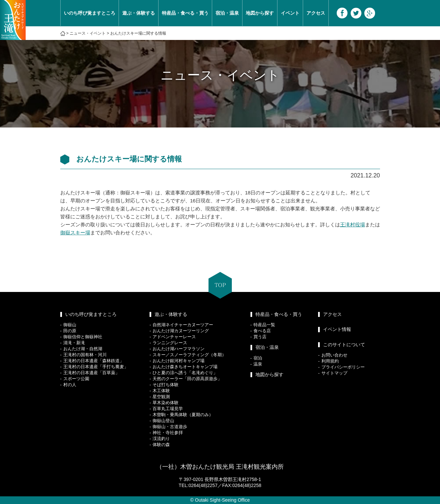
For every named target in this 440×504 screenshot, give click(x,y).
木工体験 (161, 391)
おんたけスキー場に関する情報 (138, 33)
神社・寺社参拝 (168, 433)
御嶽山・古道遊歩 (170, 427)
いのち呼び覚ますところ (90, 13)
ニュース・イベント (88, 33)
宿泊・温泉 (227, 13)
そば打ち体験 (166, 385)
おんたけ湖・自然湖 (83, 349)
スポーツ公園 (76, 379)
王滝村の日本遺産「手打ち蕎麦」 (96, 367)
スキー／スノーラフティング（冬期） (189, 355)
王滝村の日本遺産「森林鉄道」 (94, 361)
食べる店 (262, 331)
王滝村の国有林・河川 (85, 355)
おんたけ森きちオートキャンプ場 (185, 367)
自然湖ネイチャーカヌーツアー (183, 325)
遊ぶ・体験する (139, 13)
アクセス (316, 13)
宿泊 (258, 358)
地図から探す (260, 13)
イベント (290, 13)
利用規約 (330, 361)
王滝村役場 (353, 225)
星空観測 (161, 397)
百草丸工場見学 (168, 409)
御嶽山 (70, 325)
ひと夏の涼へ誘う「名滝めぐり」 (185, 373)
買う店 (260, 337)
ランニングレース (170, 343)
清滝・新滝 (74, 343)
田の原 (70, 331)
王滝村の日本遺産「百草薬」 (91, 373)
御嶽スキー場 (75, 233)
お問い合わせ (334, 355)
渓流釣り (161, 439)
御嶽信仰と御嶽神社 (83, 337)
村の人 (70, 385)
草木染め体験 (166, 403)
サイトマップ (334, 373)
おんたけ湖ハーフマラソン (179, 349)
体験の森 (161, 445)
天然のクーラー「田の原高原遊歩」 (187, 379)
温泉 (258, 364)
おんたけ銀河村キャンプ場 (179, 361)
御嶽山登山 (163, 421)
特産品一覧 (264, 325)
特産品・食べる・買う (185, 13)
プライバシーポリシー (343, 367)
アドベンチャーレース (174, 337)
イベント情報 (337, 329)
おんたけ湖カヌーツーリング (181, 331)
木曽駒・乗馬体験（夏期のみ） (183, 415)
